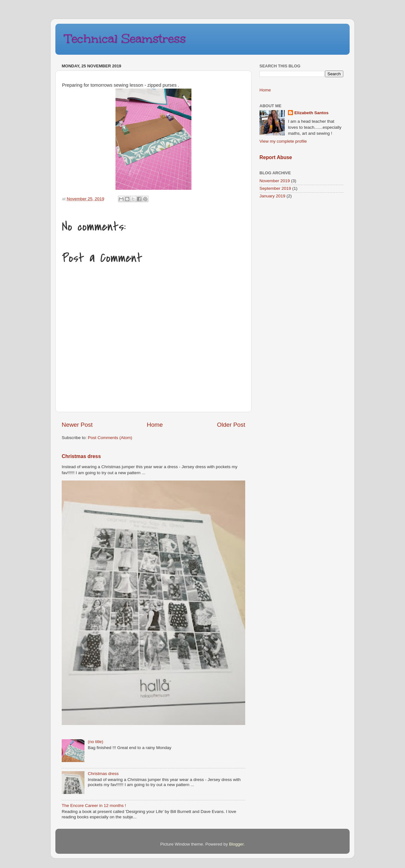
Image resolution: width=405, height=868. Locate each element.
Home (155, 425)
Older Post (231, 425)
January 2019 (272, 196)
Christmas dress (81, 456)
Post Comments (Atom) (110, 438)
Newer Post (77, 425)
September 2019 (275, 188)
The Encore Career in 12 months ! (94, 806)
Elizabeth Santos (311, 113)
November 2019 (275, 181)
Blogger (236, 844)
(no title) (95, 742)
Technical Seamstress (125, 39)
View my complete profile (283, 141)
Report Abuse (276, 157)
